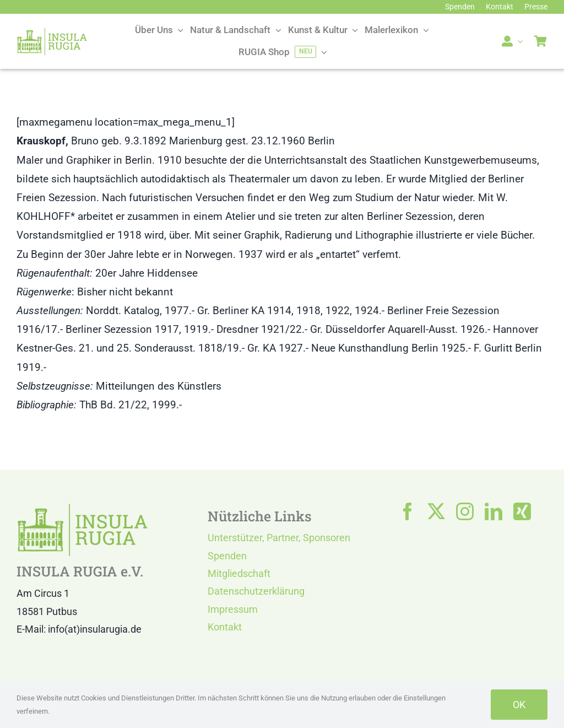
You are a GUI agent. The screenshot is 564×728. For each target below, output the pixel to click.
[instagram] (465, 511)
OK (519, 705)
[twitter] (436, 511)
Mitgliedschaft (239, 573)
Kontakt (225, 627)
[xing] (522, 511)
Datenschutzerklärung (256, 591)
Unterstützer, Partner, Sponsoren (279, 538)
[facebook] (408, 511)
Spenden (227, 556)
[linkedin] (493, 511)
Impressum (233, 609)
